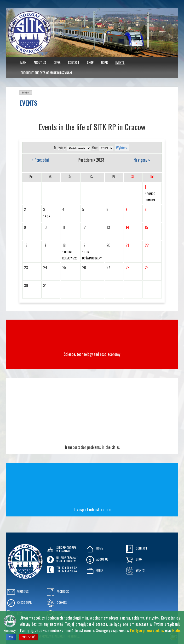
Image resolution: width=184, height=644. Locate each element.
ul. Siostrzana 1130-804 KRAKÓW (67, 559)
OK (11, 637)
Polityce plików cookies (147, 630)
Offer (57, 62)
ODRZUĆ (28, 637)
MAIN (23, 62)
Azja (47, 216)
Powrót (26, 92)
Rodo (176, 630)
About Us (40, 62)
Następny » (142, 160)
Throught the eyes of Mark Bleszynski (46, 73)
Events (120, 62)
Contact (74, 62)
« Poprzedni (40, 160)
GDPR (104, 62)
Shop (90, 62)
